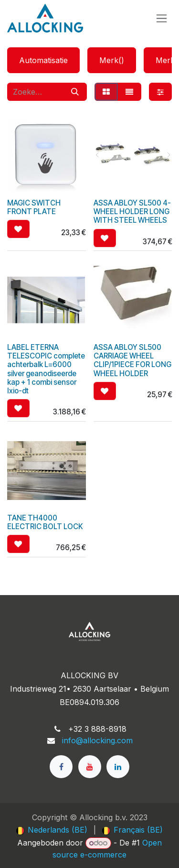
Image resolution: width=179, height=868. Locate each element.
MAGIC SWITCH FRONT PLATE (34, 207)
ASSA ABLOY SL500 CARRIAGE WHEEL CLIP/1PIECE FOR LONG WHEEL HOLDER (132, 360)
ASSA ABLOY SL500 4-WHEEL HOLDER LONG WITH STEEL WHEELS (132, 212)
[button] (18, 229)
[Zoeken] (75, 92)
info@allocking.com (97, 740)
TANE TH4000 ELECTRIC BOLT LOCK (45, 522)
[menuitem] (52, 830)
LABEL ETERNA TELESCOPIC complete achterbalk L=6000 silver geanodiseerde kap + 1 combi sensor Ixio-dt (46, 369)
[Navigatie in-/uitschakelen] (162, 18)
